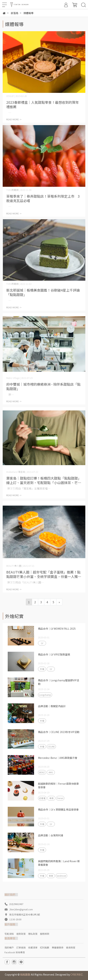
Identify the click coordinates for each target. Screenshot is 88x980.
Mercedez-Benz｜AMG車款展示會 (58, 758)
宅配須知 (9, 934)
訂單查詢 (21, 947)
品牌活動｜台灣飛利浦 (51, 835)
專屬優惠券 (58, 947)
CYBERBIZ (77, 974)
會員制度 (71, 947)
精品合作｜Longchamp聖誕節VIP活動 (59, 682)
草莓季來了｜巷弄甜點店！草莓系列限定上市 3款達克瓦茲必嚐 (43, 198)
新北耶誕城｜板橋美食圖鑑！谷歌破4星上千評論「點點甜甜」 (43, 292)
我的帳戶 (9, 947)
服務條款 (45, 934)
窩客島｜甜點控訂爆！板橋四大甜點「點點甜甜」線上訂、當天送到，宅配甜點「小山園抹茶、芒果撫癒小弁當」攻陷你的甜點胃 (44, 480)
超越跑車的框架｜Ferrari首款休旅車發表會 (58, 785)
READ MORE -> (14, 119)
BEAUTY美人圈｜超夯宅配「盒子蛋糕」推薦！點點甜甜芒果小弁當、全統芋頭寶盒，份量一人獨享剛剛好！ (44, 574)
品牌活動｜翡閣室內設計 (52, 706)
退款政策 (21, 934)
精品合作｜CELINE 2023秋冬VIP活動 (59, 732)
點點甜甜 (25, 974)
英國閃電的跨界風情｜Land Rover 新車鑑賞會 (59, 863)
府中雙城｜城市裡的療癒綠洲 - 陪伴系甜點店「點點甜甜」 (43, 386)
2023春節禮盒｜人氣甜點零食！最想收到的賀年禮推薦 (43, 104)
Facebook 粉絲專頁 (15, 952)
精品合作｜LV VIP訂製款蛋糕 (54, 654)
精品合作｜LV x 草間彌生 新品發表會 (58, 809)
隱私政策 (33, 934)
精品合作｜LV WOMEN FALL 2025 (57, 629)
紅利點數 (45, 947)
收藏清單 (33, 947)
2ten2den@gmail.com (21, 909)
